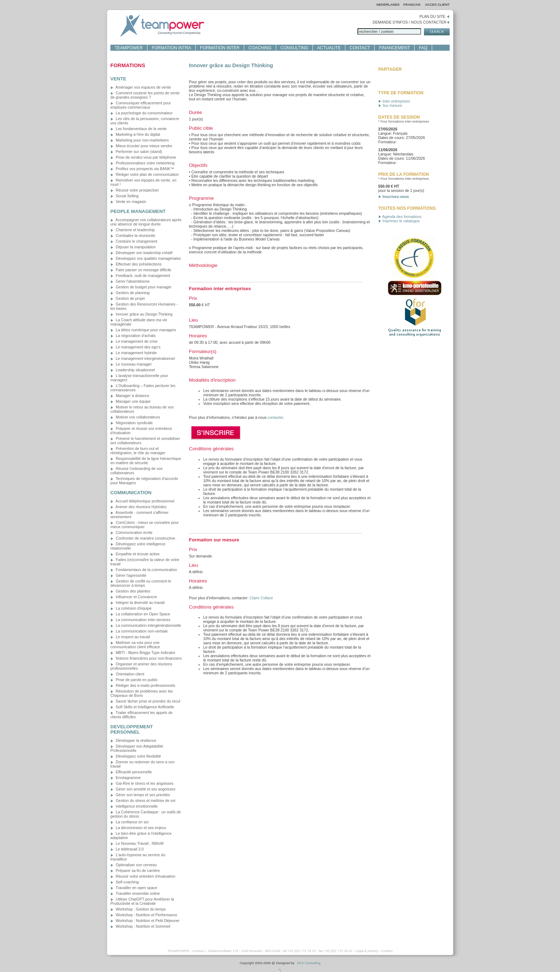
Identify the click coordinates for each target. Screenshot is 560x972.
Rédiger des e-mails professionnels (143, 685)
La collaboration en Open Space (140, 614)
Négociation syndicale (132, 423)
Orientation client (127, 674)
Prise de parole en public (134, 680)
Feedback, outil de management (140, 276)
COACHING (260, 48)
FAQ (423, 48)
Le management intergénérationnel (142, 358)
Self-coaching (125, 882)
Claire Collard (261, 598)
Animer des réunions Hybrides (138, 507)
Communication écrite (131, 532)
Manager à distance (130, 396)
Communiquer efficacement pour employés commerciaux (141, 105)
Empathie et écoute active (135, 554)
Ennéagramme (126, 778)
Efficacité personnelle (131, 772)
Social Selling (124, 196)
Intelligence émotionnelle (134, 806)
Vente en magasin (128, 202)
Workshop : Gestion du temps (138, 909)
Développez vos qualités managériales (146, 258)
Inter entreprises (394, 101)
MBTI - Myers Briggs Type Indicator (143, 653)
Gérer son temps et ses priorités (140, 795)
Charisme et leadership (133, 230)
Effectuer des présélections (136, 264)
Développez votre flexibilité (136, 756)
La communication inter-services (140, 620)
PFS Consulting (309, 963)
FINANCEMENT (394, 48)
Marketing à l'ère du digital (135, 134)
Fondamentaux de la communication (144, 570)
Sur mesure (390, 105)
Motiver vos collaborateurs (135, 417)
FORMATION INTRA (171, 48)
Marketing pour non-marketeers (140, 140)
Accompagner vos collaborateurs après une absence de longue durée (146, 222)
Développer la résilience (133, 740)
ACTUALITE (329, 48)
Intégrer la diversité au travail (137, 602)
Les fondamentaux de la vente (139, 129)
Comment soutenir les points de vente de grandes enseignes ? (145, 95)
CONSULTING (294, 48)
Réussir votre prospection (135, 190)
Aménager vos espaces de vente (141, 87)
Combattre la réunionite (133, 235)
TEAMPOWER (129, 48)
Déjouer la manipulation (133, 247)
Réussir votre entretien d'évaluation (143, 876)
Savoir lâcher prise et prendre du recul (145, 701)
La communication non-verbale (139, 631)
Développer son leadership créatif (141, 253)
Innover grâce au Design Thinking (141, 314)
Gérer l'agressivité (128, 575)
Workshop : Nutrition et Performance (144, 915)
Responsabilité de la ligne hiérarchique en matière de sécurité (146, 461)
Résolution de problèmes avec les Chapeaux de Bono (142, 693)
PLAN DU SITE (434, 16)
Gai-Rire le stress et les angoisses (142, 783)
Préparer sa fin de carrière (135, 871)
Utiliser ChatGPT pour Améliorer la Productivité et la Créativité (142, 901)
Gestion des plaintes (130, 591)
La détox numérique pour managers (143, 330)
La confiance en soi (129, 822)
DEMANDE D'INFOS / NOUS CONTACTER (411, 22)
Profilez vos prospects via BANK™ (142, 169)
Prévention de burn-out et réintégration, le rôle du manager (138, 451)
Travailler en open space (134, 888)
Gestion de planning (130, 293)
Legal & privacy (367, 951)
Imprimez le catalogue (399, 221)
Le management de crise (134, 341)
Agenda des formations (400, 217)
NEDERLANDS (388, 5)
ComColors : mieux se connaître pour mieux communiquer (144, 525)
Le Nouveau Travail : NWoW (137, 843)
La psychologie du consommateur (141, 113)
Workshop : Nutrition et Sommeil (140, 926)
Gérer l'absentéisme (130, 281)
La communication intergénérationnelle (146, 625)
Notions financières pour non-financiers (146, 658)
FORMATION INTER (220, 48)
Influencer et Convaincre (134, 597)
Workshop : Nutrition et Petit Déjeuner (145, 921)
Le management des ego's (135, 347)
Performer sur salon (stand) (136, 152)
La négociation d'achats (133, 336)
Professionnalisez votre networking (142, 163)
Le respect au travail (130, 637)
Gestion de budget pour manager (141, 287)
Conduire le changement (134, 241)
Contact (387, 951)
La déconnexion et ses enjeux (138, 828)
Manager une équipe (131, 401)
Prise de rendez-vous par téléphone (143, 157)
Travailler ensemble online (135, 893)
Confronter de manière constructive (143, 538)
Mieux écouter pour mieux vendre (141, 146)
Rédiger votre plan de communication (144, 174)
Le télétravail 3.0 (127, 849)
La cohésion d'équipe (131, 608)
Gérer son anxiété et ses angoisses (143, 789)
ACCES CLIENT (437, 5)
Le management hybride (134, 353)
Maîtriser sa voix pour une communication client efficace (135, 645)
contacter (275, 417)
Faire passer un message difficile (141, 270)
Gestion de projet (127, 298)
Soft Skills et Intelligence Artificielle (142, 707)
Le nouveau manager (131, 364)
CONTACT (360, 48)
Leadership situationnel (133, 370)
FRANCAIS (412, 5)
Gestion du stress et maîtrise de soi (143, 800)
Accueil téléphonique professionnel (142, 501)
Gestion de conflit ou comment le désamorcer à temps (141, 583)
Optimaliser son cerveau (134, 865)
